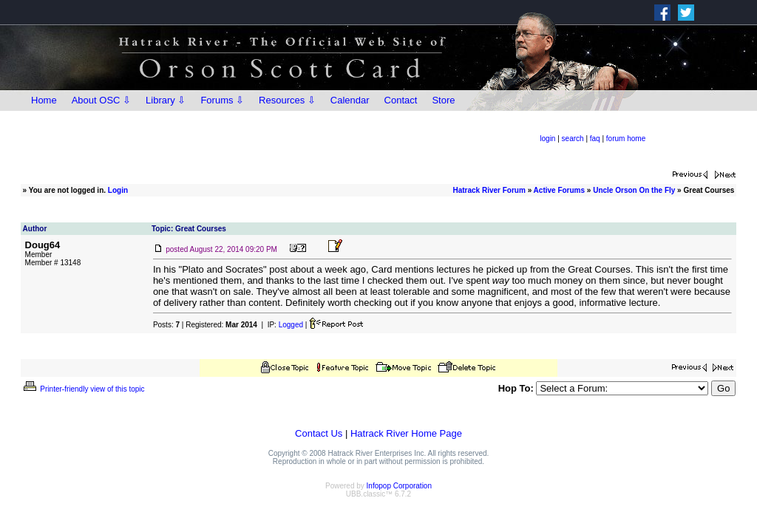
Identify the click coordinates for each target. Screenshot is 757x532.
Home (44, 100)
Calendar (350, 100)
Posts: (166, 325)
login (547, 139)
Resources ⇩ (287, 100)
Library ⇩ (166, 100)
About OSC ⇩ (101, 100)
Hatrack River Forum (489, 190)
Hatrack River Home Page (406, 433)
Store (443, 100)
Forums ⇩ (222, 100)
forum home (626, 139)
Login (118, 190)
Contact (401, 100)
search (573, 139)
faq (595, 139)
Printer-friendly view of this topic (83, 389)
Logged (291, 325)
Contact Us (319, 433)
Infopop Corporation (399, 486)
